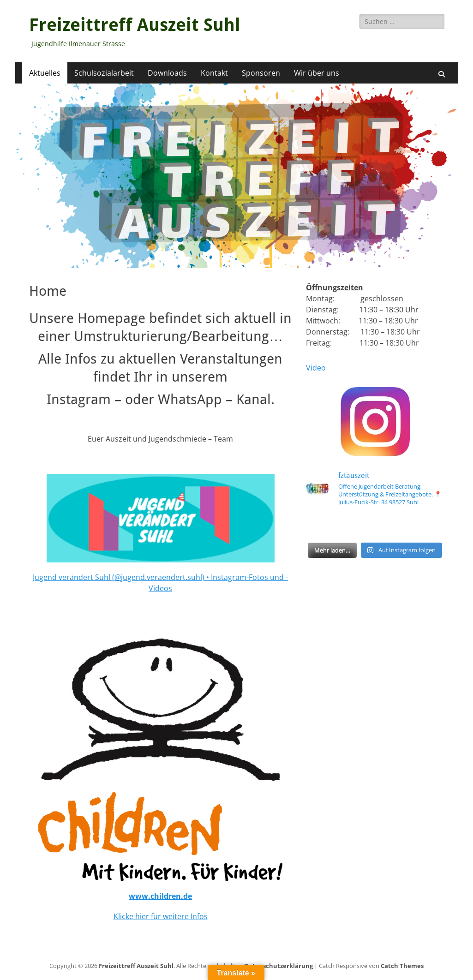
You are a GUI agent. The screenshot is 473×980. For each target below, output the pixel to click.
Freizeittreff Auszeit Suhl (135, 25)
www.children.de (160, 896)
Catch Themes (402, 966)
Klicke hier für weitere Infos (161, 916)
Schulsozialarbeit (104, 73)
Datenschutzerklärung (278, 966)
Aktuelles (45, 73)
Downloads (167, 73)
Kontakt (214, 73)
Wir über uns (317, 73)
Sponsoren (261, 73)
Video (316, 368)
